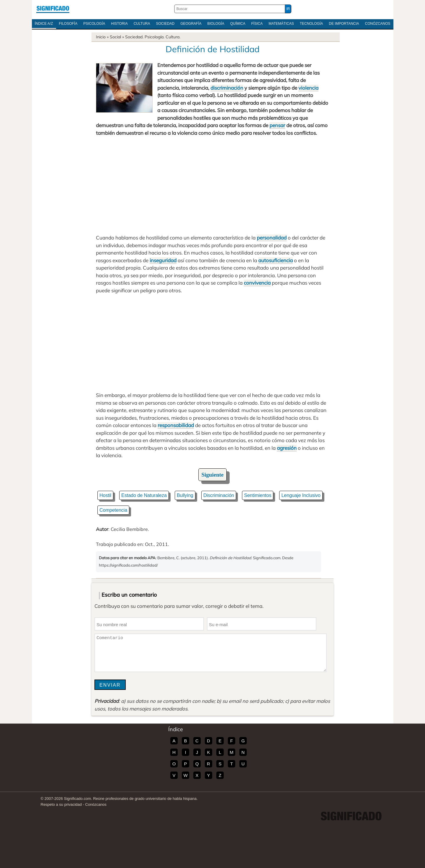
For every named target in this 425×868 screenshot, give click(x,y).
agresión (287, 448)
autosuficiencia (276, 260)
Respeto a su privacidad (61, 804)
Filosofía (68, 24)
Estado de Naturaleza (144, 495)
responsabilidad (176, 425)
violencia (308, 88)
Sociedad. (134, 37)
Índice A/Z (44, 24)
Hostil (105, 495)
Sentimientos (258, 495)
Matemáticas (281, 24)
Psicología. (155, 37)
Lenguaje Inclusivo (301, 495)
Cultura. (173, 37)
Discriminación (219, 495)
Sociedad (165, 24)
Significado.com (53, 9)
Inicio (101, 37)
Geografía (191, 24)
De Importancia (344, 24)
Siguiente (213, 475)
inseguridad (163, 260)
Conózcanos (378, 24)
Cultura (142, 24)
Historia (119, 24)
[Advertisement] (212, 185)
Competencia (113, 510)
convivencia (257, 283)
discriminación (227, 88)
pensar (277, 125)
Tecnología (312, 24)
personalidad (272, 238)
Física (257, 24)
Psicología (94, 24)
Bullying (185, 495)
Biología (216, 24)
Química (238, 24)
